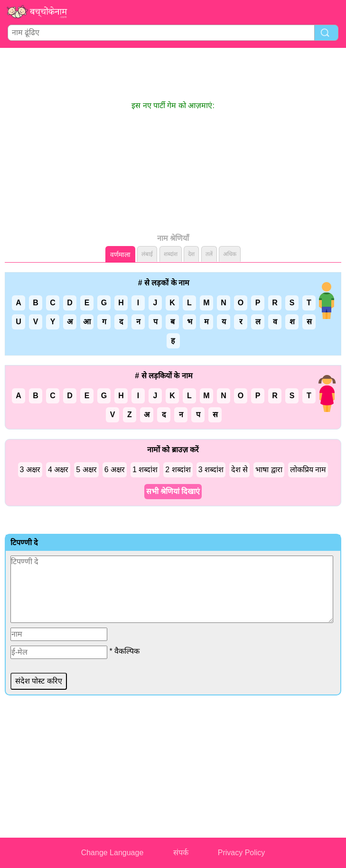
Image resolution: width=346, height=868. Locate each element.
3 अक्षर (30, 470)
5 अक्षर (86, 470)
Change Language (112, 853)
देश (191, 254)
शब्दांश (171, 254)
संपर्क (181, 853)
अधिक (230, 254)
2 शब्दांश (178, 470)
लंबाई (147, 254)
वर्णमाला (120, 255)
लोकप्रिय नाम (308, 470)
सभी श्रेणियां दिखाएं (173, 491)
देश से (239, 470)
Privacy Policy (242, 853)
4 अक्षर (58, 470)
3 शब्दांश (211, 470)
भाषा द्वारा (269, 470)
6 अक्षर (115, 470)
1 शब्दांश (145, 470)
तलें (209, 254)
